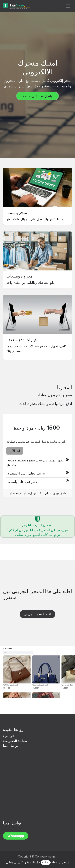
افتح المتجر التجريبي (38, 614)
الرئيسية (8, 736)
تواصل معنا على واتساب (37, 96)
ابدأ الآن (15, 451)
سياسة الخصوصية (15, 741)
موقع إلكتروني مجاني (18, 862)
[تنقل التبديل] (68, 6)
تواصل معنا (10, 746)
